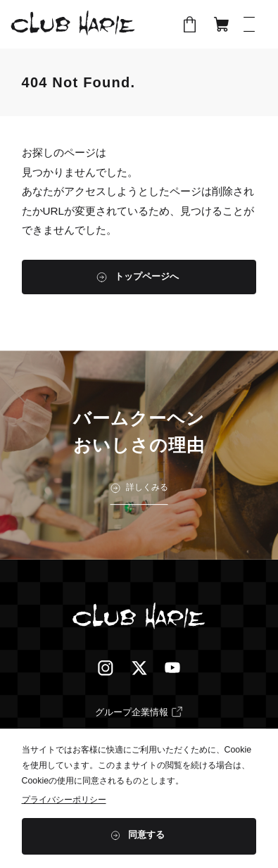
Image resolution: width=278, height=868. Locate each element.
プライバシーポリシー (64, 800)
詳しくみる (147, 488)
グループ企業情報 (132, 712)
